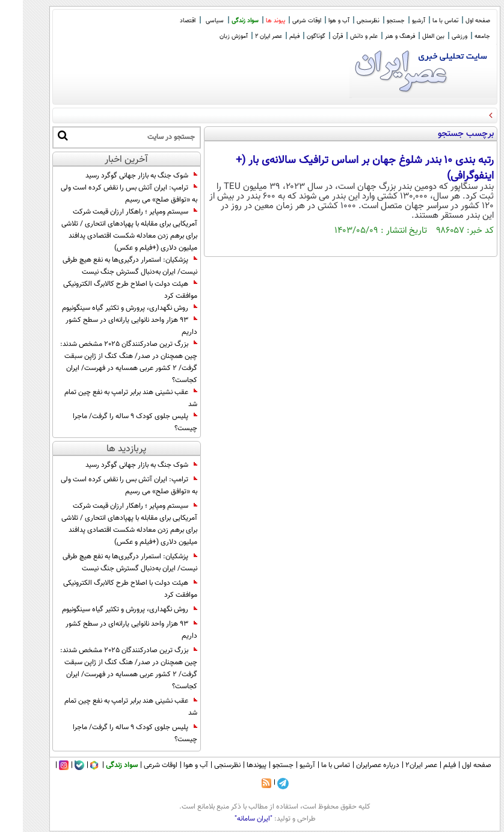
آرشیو (396, 21)
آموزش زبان (211, 36)
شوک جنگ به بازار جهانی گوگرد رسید (118, 176)
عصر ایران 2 (246, 36)
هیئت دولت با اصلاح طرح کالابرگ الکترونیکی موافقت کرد (107, 290)
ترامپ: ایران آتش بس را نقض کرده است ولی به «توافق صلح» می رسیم (106, 194)
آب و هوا (316, 21)
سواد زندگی (222, 21)
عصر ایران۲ (398, 765)
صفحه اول (455, 21)
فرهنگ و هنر (377, 36)
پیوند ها (253, 21)
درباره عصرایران (355, 765)
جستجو (373, 21)
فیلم (272, 36)
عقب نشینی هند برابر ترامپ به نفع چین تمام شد (108, 398)
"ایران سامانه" (231, 819)
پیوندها (234, 765)
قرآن (315, 36)
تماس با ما (423, 21)
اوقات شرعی (284, 21)
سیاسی (192, 21)
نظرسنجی (345, 21)
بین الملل (410, 36)
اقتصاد (165, 21)
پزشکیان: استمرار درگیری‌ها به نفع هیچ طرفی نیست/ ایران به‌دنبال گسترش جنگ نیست (107, 266)
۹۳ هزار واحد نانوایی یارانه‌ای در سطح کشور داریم (109, 326)
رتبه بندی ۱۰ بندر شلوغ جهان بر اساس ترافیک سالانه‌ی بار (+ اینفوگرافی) (342, 168)
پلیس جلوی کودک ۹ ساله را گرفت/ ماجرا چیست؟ (112, 422)
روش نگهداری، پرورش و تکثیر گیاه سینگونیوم (107, 308)
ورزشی (437, 36)
